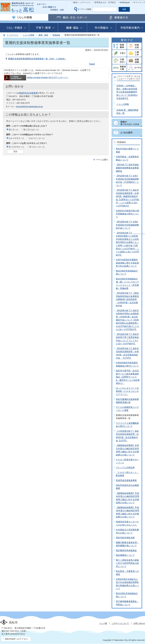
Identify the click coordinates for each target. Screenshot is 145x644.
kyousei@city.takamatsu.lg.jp (29, 106)
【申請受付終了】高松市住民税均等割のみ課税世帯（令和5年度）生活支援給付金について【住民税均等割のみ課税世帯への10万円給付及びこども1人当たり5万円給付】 (128, 320)
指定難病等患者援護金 (126, 550)
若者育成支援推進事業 (126, 480)
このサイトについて (120, 623)
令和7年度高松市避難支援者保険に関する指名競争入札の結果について (127, 263)
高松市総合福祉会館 (125, 538)
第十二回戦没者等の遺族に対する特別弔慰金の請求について (127, 563)
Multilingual (125, 2)
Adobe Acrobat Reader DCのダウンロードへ (36, 77)
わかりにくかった (37, 138)
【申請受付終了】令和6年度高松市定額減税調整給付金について (127, 225)
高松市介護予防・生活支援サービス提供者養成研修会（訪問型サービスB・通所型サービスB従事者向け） (128, 377)
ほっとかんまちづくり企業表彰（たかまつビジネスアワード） (127, 391)
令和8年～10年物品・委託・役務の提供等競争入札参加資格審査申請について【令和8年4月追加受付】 (127, 92)
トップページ (13, 35)
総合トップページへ (82, 2)
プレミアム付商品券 (125, 468)
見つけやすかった (17, 147)
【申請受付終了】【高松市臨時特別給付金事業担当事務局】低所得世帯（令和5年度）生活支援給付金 (127, 299)
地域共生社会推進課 (28, 93)
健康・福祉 (43, 35)
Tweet (92, 64)
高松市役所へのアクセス (16, 639)
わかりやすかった (17, 138)
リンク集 (103, 623)
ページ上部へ (102, 160)
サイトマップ (139, 2)
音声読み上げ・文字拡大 (105, 2)
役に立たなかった (31, 130)
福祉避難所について (125, 555)
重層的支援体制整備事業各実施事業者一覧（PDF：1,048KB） (37, 59)
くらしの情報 (28, 35)
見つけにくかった (37, 147)
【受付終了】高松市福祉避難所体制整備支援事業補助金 (127, 168)
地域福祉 (56, 35)
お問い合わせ (139, 623)
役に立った (14, 130)
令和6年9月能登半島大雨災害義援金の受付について (128, 214)
